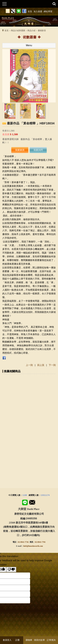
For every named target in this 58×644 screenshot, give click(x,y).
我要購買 (20, 150)
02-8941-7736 (23, 542)
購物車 (29, 640)
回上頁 (41, 365)
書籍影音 (42, 31)
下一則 (52, 365)
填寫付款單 (39, 640)
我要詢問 (38, 150)
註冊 (17, 640)
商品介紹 (31, 31)
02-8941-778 (40, 542)
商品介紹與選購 (18, 31)
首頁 (6, 31)
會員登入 (7, 640)
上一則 (29, 365)
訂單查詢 (51, 640)
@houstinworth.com (35, 546)
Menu (29, 45)
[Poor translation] (11, 570)
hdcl (25, 546)
